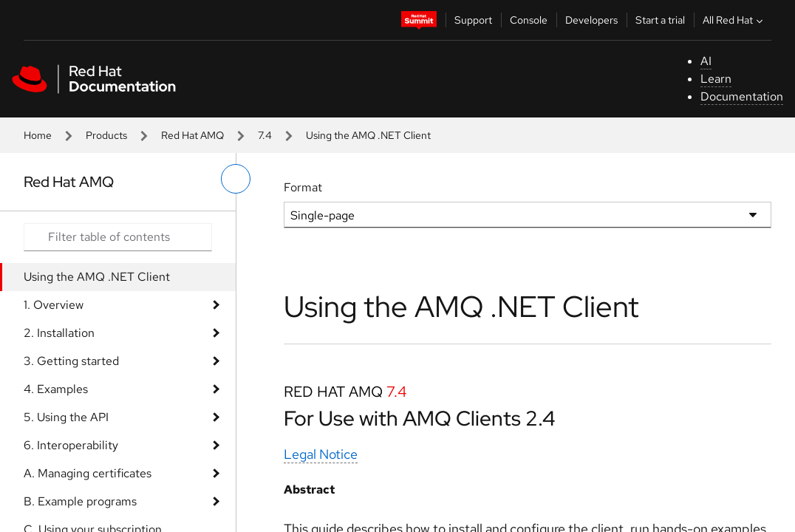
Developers (591, 20)
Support (473, 20)
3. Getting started (71, 361)
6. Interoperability (71, 445)
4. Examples (56, 389)
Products (106, 135)
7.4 (265, 135)
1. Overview (54, 305)
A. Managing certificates (88, 473)
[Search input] (118, 237)
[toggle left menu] (236, 179)
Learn (716, 79)
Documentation (742, 96)
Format (303, 187)
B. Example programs (80, 501)
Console (529, 20)
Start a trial (660, 20)
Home (38, 135)
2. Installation (59, 333)
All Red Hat (734, 20)
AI (706, 61)
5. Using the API (66, 417)
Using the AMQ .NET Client (97, 277)
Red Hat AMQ (192, 135)
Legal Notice (321, 454)
